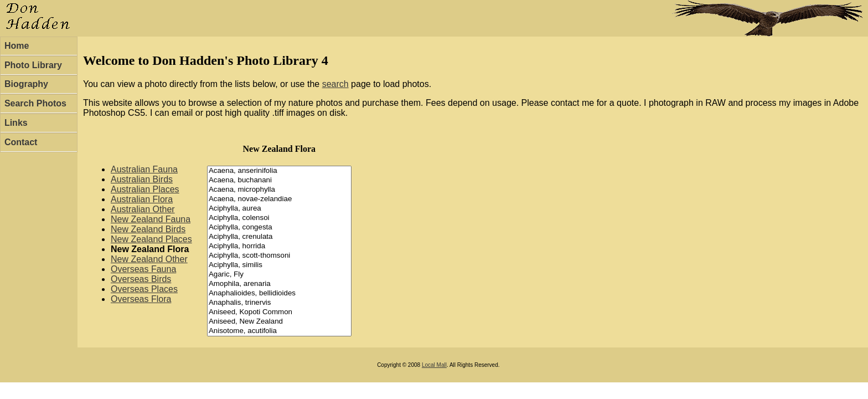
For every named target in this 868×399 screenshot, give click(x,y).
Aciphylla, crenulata (279, 237)
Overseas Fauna (143, 269)
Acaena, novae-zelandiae (279, 199)
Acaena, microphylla (279, 190)
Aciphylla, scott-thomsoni (279, 256)
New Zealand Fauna (151, 219)
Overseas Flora (141, 299)
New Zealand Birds (148, 229)
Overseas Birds (141, 279)
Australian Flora (142, 199)
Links (16, 123)
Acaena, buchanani (279, 180)
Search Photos (35, 103)
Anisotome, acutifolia (279, 331)
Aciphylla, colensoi (279, 218)
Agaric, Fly (279, 275)
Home (17, 46)
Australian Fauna (144, 169)
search (335, 84)
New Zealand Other (149, 259)
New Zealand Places (151, 239)
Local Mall (434, 365)
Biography (26, 84)
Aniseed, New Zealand (279, 322)
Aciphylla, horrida (279, 246)
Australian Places (145, 189)
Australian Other (143, 209)
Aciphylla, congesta (279, 227)
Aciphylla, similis (279, 265)
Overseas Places (144, 289)
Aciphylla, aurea (279, 209)
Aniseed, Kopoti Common (279, 312)
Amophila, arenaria (279, 284)
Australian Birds (142, 179)
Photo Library (33, 65)
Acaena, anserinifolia (279, 171)
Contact (21, 142)
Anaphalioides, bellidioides (279, 293)
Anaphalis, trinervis (279, 303)
